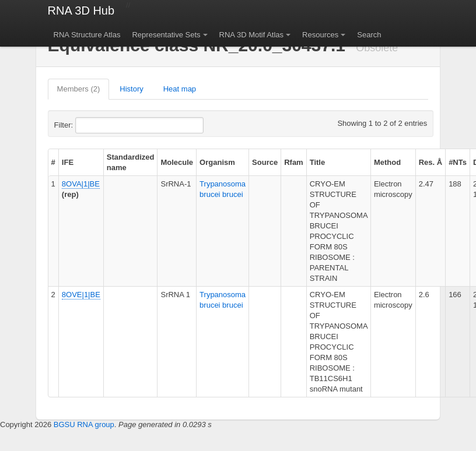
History (131, 89)
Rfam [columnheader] (294, 162)
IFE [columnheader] (68, 162)
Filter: (92, 125)
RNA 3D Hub (81, 10)
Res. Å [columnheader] (430, 162)
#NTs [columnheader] (458, 162)
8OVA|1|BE (81, 184)
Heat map (180, 89)
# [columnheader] (53, 162)
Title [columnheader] (318, 162)
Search (369, 35)
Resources (320, 35)
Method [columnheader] (387, 162)
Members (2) (79, 89)
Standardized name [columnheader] (131, 162)
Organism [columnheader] (217, 162)
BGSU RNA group (84, 424)
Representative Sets (166, 35)
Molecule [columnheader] (177, 162)
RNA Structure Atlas (87, 35)
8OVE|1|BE (81, 295)
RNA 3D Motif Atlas (252, 35)
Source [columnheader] (265, 162)
